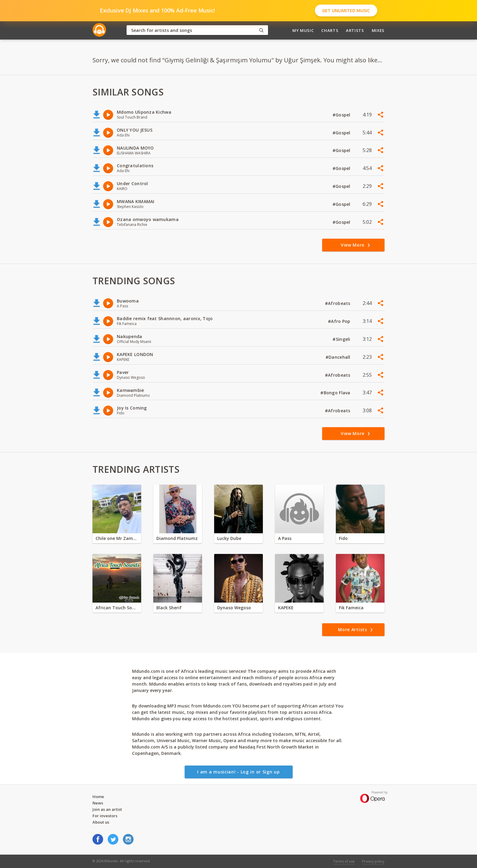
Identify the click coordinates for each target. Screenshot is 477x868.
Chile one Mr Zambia (117, 538)
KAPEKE (286, 608)
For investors (105, 816)
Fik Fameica (351, 608)
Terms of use (344, 861)
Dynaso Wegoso (234, 608)
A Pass (285, 538)
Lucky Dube (229, 538)
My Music (303, 30)
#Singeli (342, 339)
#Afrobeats (338, 303)
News (98, 803)
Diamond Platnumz (177, 538)
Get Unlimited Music (346, 10)
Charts (330, 30)
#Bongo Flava (336, 393)
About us (101, 822)
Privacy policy (373, 861)
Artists (355, 30)
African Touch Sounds (117, 608)
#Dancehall (339, 357)
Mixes (378, 30)
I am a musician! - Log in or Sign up (238, 772)
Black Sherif (169, 608)
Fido (343, 538)
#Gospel (342, 115)
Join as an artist (107, 809)
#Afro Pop (340, 321)
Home (98, 797)
